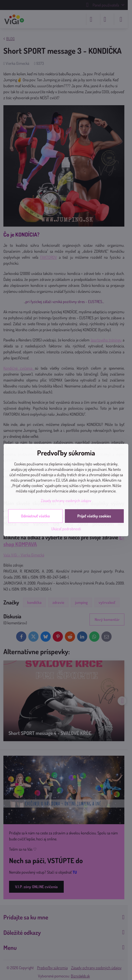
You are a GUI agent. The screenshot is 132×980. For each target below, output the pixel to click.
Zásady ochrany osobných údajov (66, 501)
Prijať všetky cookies (94, 516)
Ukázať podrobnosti (66, 529)
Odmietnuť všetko (35, 516)
